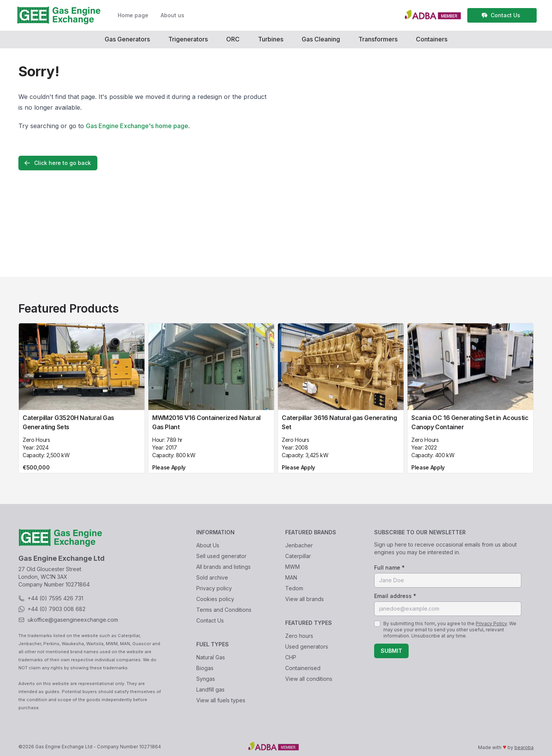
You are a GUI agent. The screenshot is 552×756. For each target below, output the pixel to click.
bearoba (524, 747)
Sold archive (212, 577)
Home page (133, 15)
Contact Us (210, 620)
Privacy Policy (491, 623)
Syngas (206, 679)
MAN (291, 577)
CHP (291, 657)
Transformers (378, 39)
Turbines (271, 39)
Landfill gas (210, 689)
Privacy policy (214, 588)
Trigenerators (188, 39)
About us (172, 15)
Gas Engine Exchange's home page (137, 126)
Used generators (307, 646)
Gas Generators (127, 39)
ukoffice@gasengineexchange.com (73, 620)
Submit (391, 651)
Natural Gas (211, 657)
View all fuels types (221, 700)
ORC (233, 39)
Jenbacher (299, 545)
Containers (432, 39)
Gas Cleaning (321, 39)
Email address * (395, 596)
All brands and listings (223, 567)
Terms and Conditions (224, 610)
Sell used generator (221, 556)
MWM (292, 567)
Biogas (205, 668)
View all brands (305, 599)
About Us (208, 545)
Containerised (303, 668)
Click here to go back (57, 163)
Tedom (294, 588)
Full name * (389, 567)
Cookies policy (215, 599)
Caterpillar (298, 556)
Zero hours (299, 636)
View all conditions (309, 679)
